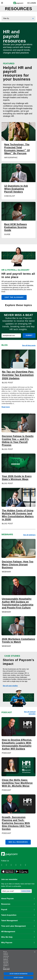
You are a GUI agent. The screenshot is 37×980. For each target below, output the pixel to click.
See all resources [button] (18, 842)
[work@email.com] (11, 336)
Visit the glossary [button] (14, 297)
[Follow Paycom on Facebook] (13, 865)
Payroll (18, 910)
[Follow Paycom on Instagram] (18, 865)
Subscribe (26, 891)
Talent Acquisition (18, 915)
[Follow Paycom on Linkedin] (3, 865)
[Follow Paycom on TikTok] (27, 865)
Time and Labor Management (18, 926)
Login (33, 3)
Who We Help (18, 937)
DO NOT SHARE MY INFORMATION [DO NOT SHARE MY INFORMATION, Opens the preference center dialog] (18, 974)
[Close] (35, 952)
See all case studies (10, 686)
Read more (6, 407)
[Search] (28, 3)
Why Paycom (18, 943)
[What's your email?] (11, 891)
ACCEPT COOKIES (18, 978)
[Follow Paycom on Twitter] (8, 865)
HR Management (18, 932)
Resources (18, 904)
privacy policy (6, 969)
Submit (29, 335)
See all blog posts (29, 345)
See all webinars (29, 535)
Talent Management (18, 921)
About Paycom (18, 899)
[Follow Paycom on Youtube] (22, 865)
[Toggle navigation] (2, 3)
